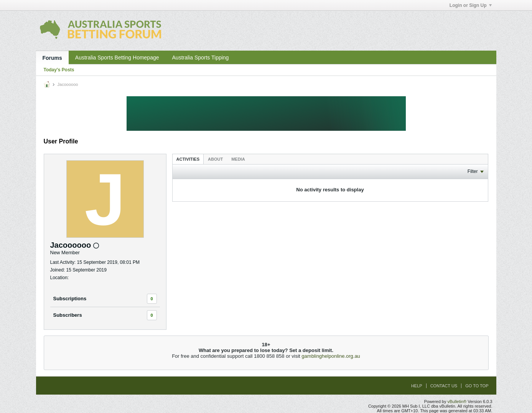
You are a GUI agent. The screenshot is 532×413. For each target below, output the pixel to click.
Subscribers (68, 315)
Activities (188, 159)
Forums (52, 58)
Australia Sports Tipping (201, 58)
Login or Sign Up (471, 5)
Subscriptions (70, 299)
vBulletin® (457, 401)
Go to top (477, 386)
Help (417, 386)
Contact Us (444, 386)
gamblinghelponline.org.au (331, 356)
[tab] (188, 159)
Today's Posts (59, 70)
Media (238, 159)
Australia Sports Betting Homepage (117, 58)
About (215, 159)
